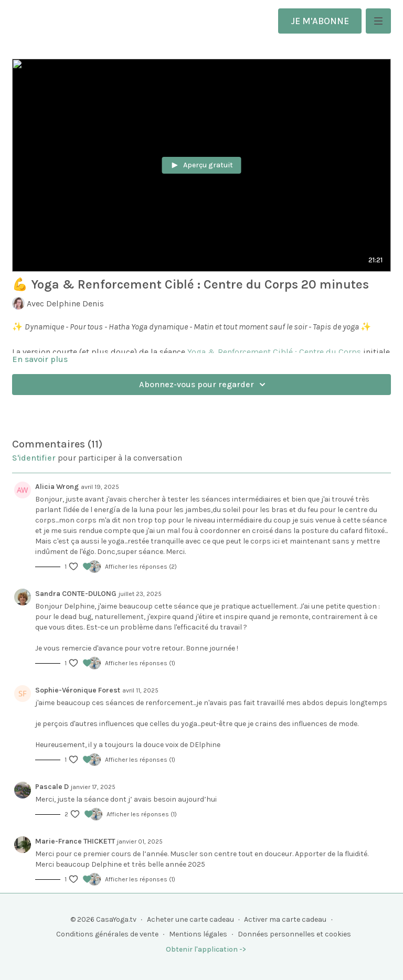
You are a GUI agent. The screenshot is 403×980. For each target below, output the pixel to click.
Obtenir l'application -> (206, 949)
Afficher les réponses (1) (140, 663)
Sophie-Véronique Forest (78, 690)
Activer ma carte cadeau (285, 919)
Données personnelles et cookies (294, 934)
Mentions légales (198, 934)
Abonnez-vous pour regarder (204, 385)
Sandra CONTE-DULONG (76, 594)
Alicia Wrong (57, 487)
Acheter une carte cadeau (190, 919)
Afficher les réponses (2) (141, 567)
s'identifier (34, 458)
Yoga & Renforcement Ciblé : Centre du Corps (274, 352)
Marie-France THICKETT (75, 841)
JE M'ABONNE (320, 21)
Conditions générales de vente (107, 934)
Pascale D (52, 787)
